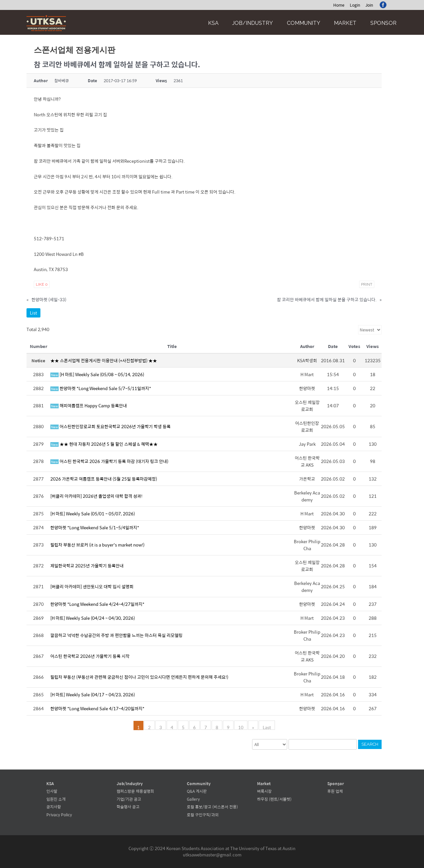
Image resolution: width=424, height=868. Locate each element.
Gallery (193, 799)
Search (370, 744)
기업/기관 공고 (129, 799)
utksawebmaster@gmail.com (212, 855)
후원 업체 (335, 791)
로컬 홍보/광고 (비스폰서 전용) (212, 807)
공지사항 (54, 807)
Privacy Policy (59, 815)
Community (304, 23)
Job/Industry (253, 23)
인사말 (52, 791)
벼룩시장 (264, 791)
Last (267, 727)
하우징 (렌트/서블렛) (274, 799)
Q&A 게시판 (197, 791)
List (33, 313)
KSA (213, 23)
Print (367, 284)
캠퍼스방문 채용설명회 (135, 791)
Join (369, 5)
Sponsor (383, 23)
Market (345, 23)
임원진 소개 (56, 799)
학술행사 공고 (128, 807)
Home (339, 5)
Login (355, 5)
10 (241, 727)
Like (42, 284)
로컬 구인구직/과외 (203, 815)
